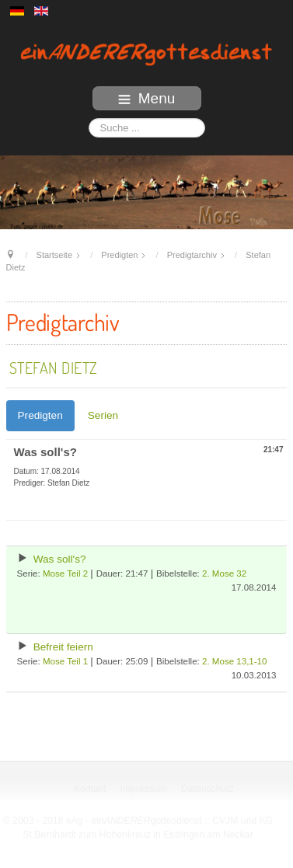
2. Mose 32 (224, 573)
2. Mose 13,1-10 (234, 661)
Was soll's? (60, 559)
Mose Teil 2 (65, 573)
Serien (103, 415)
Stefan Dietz (54, 368)
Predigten (40, 415)
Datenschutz (208, 789)
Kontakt (90, 789)
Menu (147, 98)
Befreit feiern (63, 647)
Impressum (144, 789)
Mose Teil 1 (65, 661)
